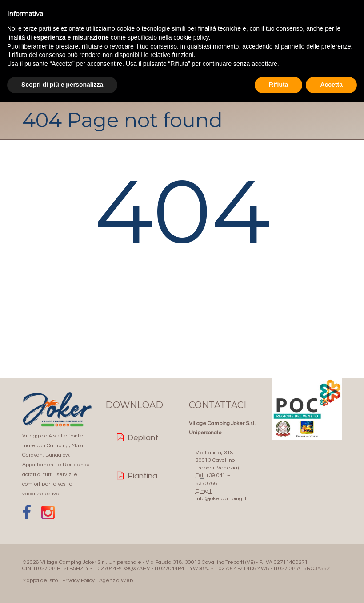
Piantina (142, 476)
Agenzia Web (116, 581)
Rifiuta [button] (279, 85)
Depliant (143, 438)
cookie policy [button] (191, 37)
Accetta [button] (331, 85)
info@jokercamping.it (221, 499)
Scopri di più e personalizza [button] (62, 85)
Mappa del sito (40, 581)
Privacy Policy (78, 581)
